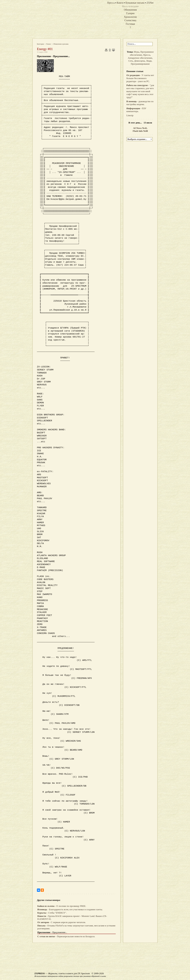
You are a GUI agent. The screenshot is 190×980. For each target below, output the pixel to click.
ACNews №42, (140, 128)
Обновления (130, 10)
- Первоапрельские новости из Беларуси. (66, 936)
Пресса (147, 55)
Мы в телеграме (130, 6)
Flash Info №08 (140, 131)
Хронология (130, 17)
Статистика (130, 20)
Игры (137, 52)
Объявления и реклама (61, 44)
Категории (40, 44)
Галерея (130, 13)
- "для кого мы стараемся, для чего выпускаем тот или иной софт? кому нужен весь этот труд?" (140, 91)
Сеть (131, 61)
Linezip (130, 115)
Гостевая (130, 24)
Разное (49, 44)
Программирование (140, 64)
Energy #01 (45, 49)
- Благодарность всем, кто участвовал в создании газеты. (70, 909)
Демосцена (140, 61)
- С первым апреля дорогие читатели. (62, 922)
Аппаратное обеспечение (140, 58)
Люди (149, 61)
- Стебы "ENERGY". (52, 913)
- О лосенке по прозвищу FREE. (62, 906)
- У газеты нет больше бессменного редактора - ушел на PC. (140, 78)
